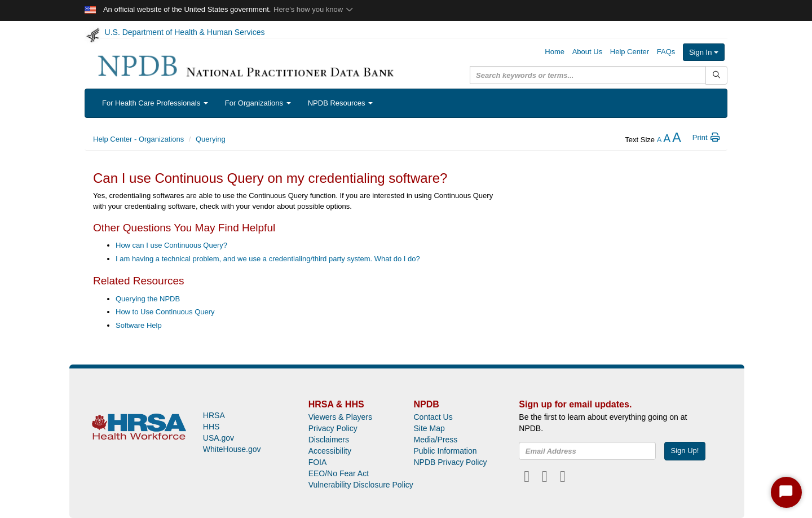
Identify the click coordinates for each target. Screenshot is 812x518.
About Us (587, 52)
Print (707, 137)
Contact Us (433, 417)
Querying (211, 139)
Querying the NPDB (148, 299)
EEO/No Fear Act (339, 473)
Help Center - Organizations (138, 139)
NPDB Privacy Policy (450, 462)
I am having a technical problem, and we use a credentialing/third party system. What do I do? (268, 259)
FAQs (666, 52)
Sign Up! (685, 451)
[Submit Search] (716, 75)
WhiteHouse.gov (232, 449)
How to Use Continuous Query (165, 312)
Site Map (429, 428)
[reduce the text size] (659, 140)
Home (555, 52)
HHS (211, 427)
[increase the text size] (677, 140)
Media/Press (435, 440)
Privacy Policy (333, 428)
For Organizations (258, 103)
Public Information (445, 451)
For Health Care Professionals (155, 103)
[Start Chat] (786, 492)
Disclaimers (329, 440)
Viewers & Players (340, 417)
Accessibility (330, 451)
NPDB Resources (340, 103)
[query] (588, 75)
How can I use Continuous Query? (171, 245)
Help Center (630, 52)
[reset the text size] (667, 140)
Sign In (704, 52)
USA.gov (219, 438)
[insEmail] (587, 451)
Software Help (139, 325)
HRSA (214, 415)
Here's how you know (314, 9)
